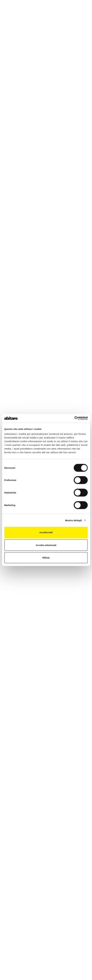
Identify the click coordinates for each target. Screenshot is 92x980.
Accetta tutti (46, 532)
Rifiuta (46, 558)
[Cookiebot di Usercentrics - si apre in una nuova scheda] (67, 418)
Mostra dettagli (74, 520)
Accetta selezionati (46, 545)
